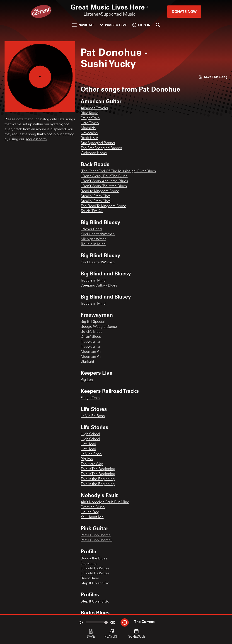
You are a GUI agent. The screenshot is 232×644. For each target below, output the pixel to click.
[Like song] (213, 77)
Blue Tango (89, 113)
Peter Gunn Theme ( (97, 540)
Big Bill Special (93, 322)
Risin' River (90, 578)
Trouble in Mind (93, 244)
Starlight (87, 362)
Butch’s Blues (92, 332)
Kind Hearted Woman (98, 234)
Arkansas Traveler (94, 108)
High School (90, 434)
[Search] (158, 25)
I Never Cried (91, 229)
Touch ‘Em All (92, 211)
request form (36, 139)
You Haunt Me (92, 517)
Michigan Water (93, 239)
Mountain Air (91, 352)
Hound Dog (90, 512)
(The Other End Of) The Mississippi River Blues (118, 171)
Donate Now (184, 11)
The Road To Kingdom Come (103, 206)
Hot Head (88, 444)
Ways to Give (113, 25)
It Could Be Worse (95, 569)
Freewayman (91, 342)
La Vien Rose (91, 454)
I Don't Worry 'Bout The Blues (104, 176)
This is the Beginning (98, 479)
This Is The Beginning (98, 469)
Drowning (89, 564)
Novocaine (89, 133)
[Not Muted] (81, 622)
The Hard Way (92, 464)
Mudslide (88, 128)
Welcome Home (94, 153)
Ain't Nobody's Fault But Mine (105, 502)
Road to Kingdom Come (100, 191)
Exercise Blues (93, 507)
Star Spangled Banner (98, 143)
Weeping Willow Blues (99, 286)
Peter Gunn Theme (96, 535)
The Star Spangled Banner (101, 148)
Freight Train (90, 118)
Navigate (83, 25)
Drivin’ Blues (91, 337)
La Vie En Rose (93, 416)
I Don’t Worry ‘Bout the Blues (104, 186)
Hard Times (90, 123)
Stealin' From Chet (95, 196)
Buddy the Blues (94, 559)
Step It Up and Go (95, 583)
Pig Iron (87, 380)
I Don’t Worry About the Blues (104, 181)
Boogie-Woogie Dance (99, 327)
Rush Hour (89, 138)
